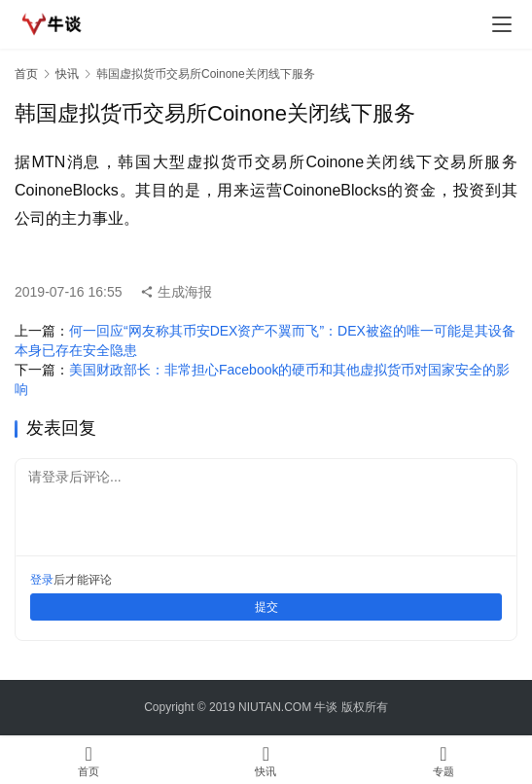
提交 (266, 607)
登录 (42, 580)
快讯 (67, 74)
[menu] (502, 24)
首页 (26, 74)
